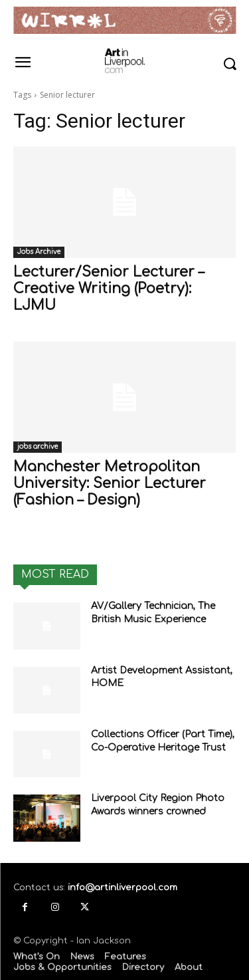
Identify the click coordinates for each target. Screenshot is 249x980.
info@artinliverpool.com (123, 888)
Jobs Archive (39, 252)
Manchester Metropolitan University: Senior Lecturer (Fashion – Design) (110, 483)
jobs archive (38, 446)
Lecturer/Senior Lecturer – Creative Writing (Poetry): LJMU (109, 289)
